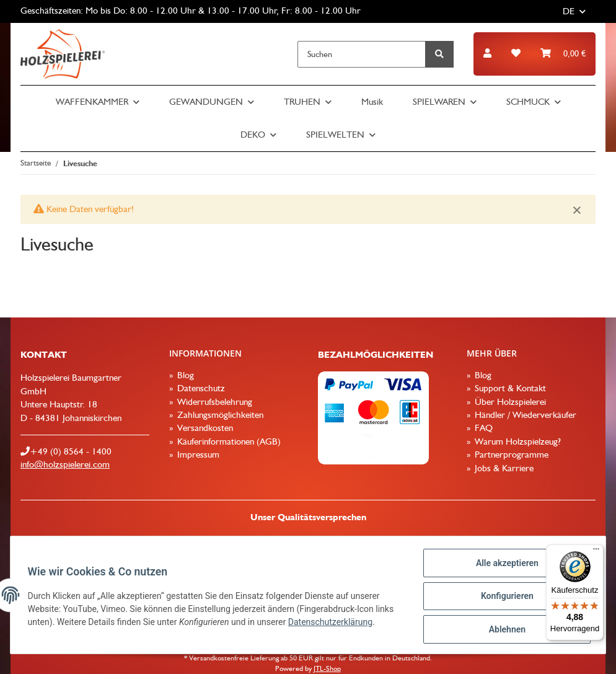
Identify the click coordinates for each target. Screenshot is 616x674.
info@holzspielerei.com (65, 464)
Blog (184, 375)
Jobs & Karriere (503, 468)
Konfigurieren (504, 598)
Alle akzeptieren (504, 565)
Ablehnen (504, 630)
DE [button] (569, 11)
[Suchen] (362, 54)
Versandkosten (204, 428)
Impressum (197, 455)
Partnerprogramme (510, 455)
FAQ (482, 428)
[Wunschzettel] (516, 54)
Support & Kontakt (509, 388)
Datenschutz (200, 388)
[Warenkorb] (563, 54)
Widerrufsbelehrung (213, 402)
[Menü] (596, 552)
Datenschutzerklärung (333, 624)
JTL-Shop (327, 668)
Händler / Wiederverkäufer (524, 415)
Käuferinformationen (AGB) (228, 441)
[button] (487, 54)
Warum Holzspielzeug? (517, 441)
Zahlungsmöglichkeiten (219, 415)
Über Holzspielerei (509, 402)
